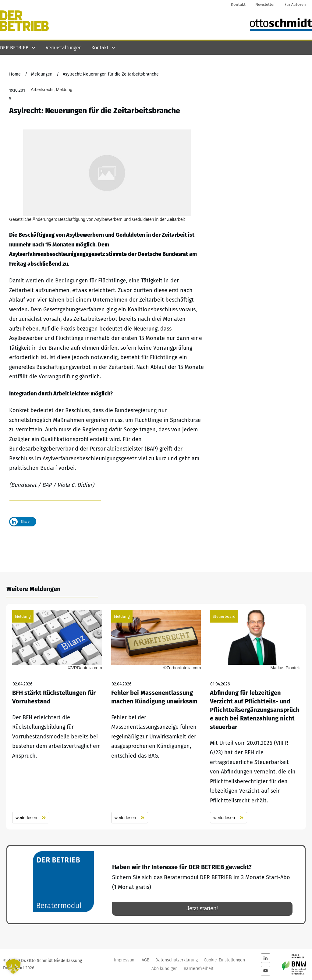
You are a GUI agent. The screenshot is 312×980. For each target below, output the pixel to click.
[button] (13, 967)
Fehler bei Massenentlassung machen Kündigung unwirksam (156, 717)
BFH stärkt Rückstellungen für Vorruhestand (57, 717)
